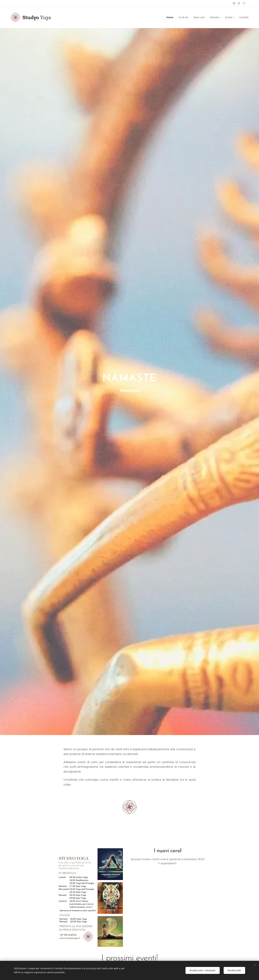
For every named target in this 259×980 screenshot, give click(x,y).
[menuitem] (171, 17)
